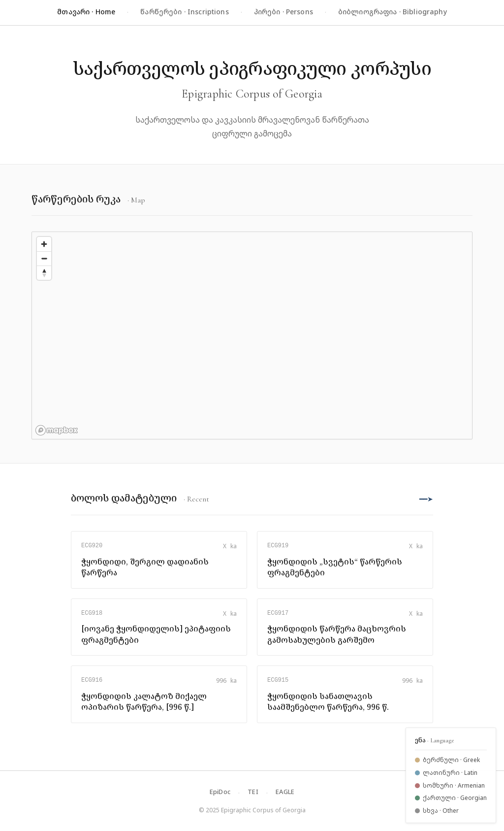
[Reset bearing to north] (44, 273)
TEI (253, 792)
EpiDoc (220, 792)
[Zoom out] (44, 258)
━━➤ (426, 499)
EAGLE (285, 792)
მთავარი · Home (86, 12)
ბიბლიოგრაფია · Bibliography (393, 12)
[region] (252, 335)
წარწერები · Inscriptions (184, 12)
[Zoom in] (44, 244)
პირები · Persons (283, 12)
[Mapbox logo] (57, 430)
